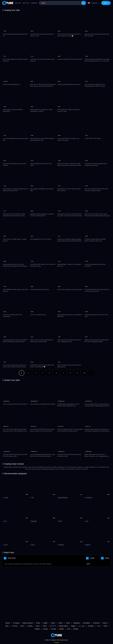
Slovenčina (96, 623)
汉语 (69, 629)
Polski (105, 626)
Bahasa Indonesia (28, 623)
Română (37, 629)
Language (92, 3)
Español (62, 629)
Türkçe (68, 623)
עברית (99, 626)
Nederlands (77, 623)
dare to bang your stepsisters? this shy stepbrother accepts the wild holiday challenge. (28, 564)
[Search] (84, 3)
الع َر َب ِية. (82, 626)
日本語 (38, 623)
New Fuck (26, 3)
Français (30, 626)
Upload (106, 3)
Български (16, 623)
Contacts (56, 643)
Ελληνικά (76, 629)
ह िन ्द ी (53, 626)
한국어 (22, 626)
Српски (105, 623)
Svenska (45, 629)
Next (91, 373)
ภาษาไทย (15, 626)
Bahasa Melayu (64, 626)
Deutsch (8, 623)
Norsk (7, 626)
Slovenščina (87, 623)
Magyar (73, 626)
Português (91, 626)
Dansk (45, 626)
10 (84, 373)
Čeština (53, 623)
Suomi (38, 626)
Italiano (61, 623)
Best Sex (18, 3)
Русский (53, 629)
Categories (34, 3)
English (45, 623)
